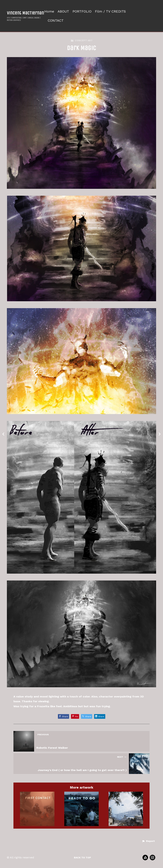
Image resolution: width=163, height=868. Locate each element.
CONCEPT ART (82, 40)
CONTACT (56, 21)
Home (49, 11)
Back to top (82, 858)
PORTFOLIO (82, 11)
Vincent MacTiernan (25, 13)
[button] (148, 841)
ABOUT (63, 11)
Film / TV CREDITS (110, 11)
